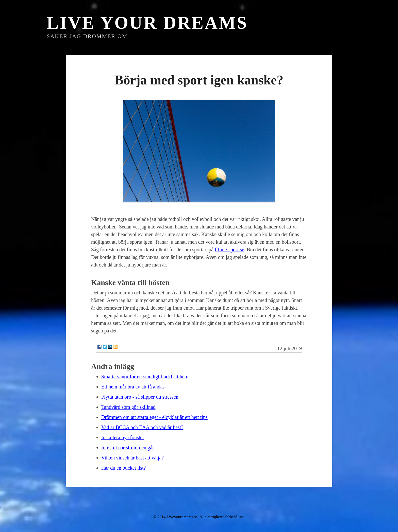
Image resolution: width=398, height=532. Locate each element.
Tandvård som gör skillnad (128, 407)
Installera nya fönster (123, 437)
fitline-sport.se (229, 250)
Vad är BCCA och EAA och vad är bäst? (142, 427)
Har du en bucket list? (124, 468)
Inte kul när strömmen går (128, 448)
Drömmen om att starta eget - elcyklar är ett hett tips (154, 417)
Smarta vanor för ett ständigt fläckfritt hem (145, 377)
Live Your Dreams (147, 23)
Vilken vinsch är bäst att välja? (132, 458)
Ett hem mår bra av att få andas (133, 387)
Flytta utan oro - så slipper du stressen (140, 397)
